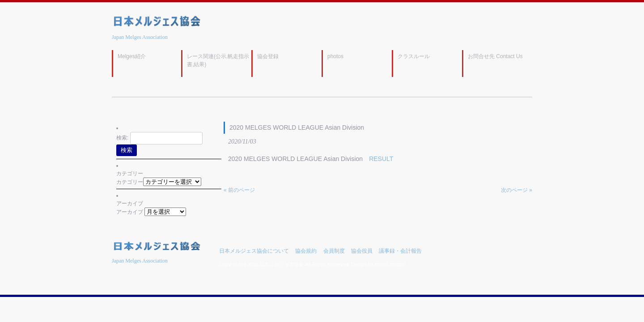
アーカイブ (130, 212)
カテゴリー (130, 182)
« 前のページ (239, 190)
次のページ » (517, 190)
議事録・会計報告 (400, 251)
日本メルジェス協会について (254, 251)
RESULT (381, 159)
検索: (122, 138)
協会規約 (306, 251)
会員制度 (334, 251)
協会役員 (362, 251)
